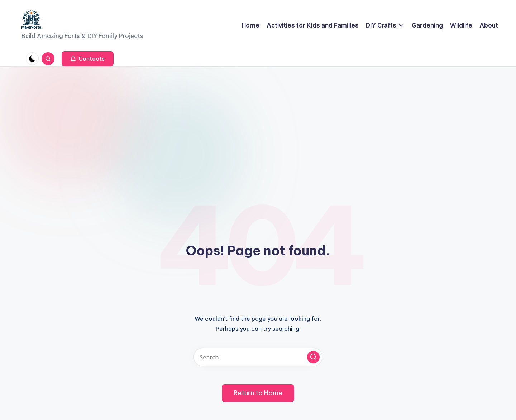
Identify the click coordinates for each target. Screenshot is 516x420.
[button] (88, 59)
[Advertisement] (258, 120)
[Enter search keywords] (258, 357)
